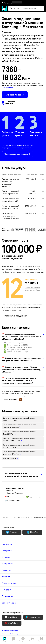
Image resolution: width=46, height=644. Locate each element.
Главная (5, 517)
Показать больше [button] (11, 458)
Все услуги (7, 544)
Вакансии (6, 570)
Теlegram (12, 532)
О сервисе (7, 551)
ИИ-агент (7, 590)
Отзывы (6, 557)
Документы (7, 564)
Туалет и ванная (20, 517)
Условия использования (10, 630)
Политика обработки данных (12, 634)
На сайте (32, 532)
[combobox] (26, 8)
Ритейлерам (8, 596)
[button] (23, 3)
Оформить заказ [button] (15, 95)
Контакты (7, 577)
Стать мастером (9, 583)
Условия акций (9, 603)
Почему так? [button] (7, 88)
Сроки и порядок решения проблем (33, 289)
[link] (23, 419)
